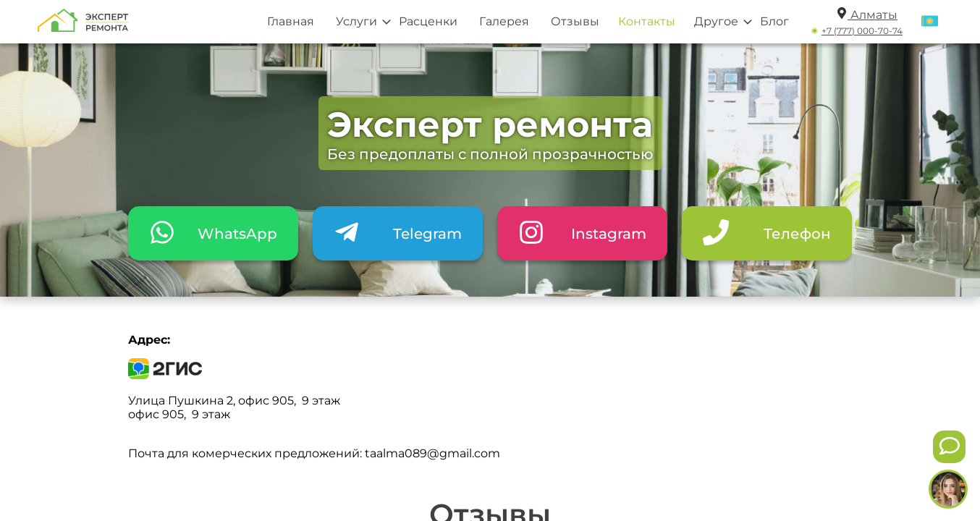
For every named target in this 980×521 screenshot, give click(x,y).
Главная (291, 21)
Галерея (504, 21)
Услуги (356, 21)
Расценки (428, 21)
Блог (774, 21)
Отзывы (575, 21)
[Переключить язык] (930, 22)
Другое (716, 21)
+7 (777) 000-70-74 (862, 31)
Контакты (647, 21)
